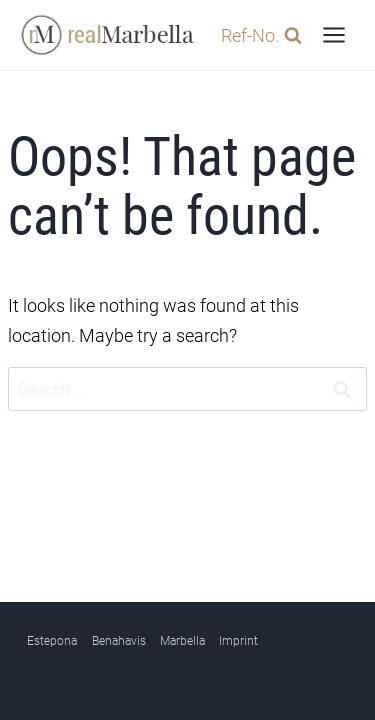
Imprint (238, 641)
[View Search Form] (256, 35)
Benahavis (119, 641)
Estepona (52, 641)
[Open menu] (333, 34)
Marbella (182, 641)
